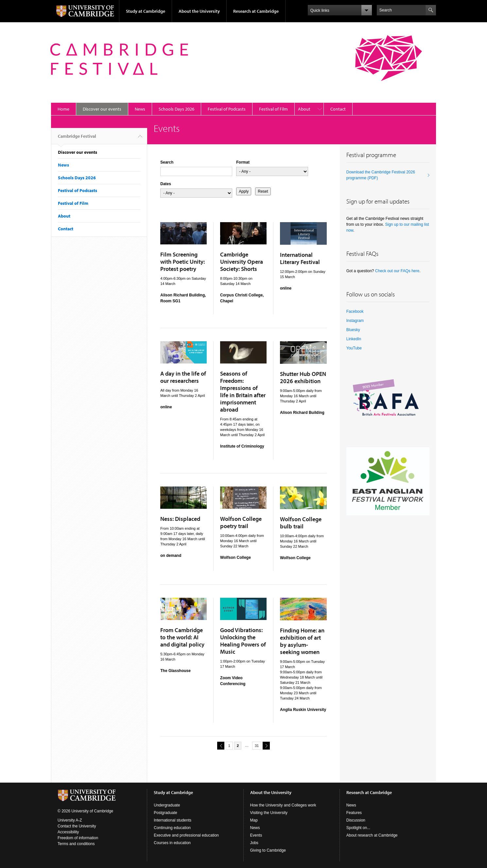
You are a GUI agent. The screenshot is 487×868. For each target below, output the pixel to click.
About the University (199, 11)
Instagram (355, 321)
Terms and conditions (76, 844)
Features (354, 813)
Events (256, 835)
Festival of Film (273, 109)
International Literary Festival (300, 258)
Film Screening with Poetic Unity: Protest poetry (183, 262)
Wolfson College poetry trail (241, 522)
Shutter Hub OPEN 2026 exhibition (303, 377)
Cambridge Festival (77, 139)
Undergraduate (167, 805)
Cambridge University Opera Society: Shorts (242, 262)
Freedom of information (78, 838)
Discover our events (102, 109)
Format (243, 162)
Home (63, 109)
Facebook (355, 311)
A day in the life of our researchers (183, 377)
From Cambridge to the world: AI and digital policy (182, 637)
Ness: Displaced (180, 519)
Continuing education (172, 828)
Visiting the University (269, 813)
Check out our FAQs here (397, 271)
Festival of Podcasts (227, 109)
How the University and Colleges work (283, 805)
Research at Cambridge (256, 11)
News (140, 109)
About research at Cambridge (372, 835)
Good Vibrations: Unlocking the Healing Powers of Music (243, 641)
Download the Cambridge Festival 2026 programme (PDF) (381, 175)
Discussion (356, 820)
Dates (166, 184)
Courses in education (172, 843)
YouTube (354, 348)
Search (167, 162)
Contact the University (77, 826)
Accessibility (68, 832)
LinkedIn (354, 339)
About (304, 109)
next (265, 745)
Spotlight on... (358, 828)
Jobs (254, 843)
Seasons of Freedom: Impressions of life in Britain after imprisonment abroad (243, 391)
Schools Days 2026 (176, 109)
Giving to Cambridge (268, 850)
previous (220, 745)
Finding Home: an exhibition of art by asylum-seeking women (302, 641)
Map (254, 820)
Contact (338, 109)
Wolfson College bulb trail (301, 523)
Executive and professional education (186, 835)
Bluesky (353, 330)
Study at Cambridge (146, 11)
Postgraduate (165, 813)
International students (173, 820)
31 (257, 746)
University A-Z (70, 820)
